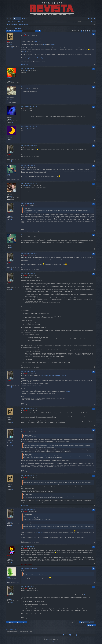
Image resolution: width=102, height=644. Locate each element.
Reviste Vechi (25, 65)
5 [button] (90, 31)
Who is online (11, 629)
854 (11, 178)
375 (11, 581)
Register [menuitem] (95, 19)
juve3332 (9, 96)
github (86, 594)
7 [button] (93, 31)
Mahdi (9, 556)
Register (21, 22)
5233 (11, 81)
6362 (11, 559)
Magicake (9, 136)
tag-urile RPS (39, 533)
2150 (11, 100)
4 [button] (88, 31)
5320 (11, 120)
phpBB (46, 638)
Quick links (8, 19)
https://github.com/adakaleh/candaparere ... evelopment (39, 58)
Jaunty (9, 41)
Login (15, 22)
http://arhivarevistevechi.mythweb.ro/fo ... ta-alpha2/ (54, 375)
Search (9, 22)
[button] (78, 31)
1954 (11, 45)
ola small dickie (11, 193)
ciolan (9, 577)
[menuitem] (61, 19)
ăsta (36, 500)
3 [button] (86, 31)
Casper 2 (53, 44)
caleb (8, 174)
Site (11, 19)
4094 (11, 158)
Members (26, 19)
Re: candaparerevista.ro (29, 68)
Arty (48, 640)
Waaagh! (9, 78)
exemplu (33, 390)
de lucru (24, 51)
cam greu (28, 531)
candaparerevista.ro (14, 28)
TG (8, 116)
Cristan (9, 154)
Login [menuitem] (92, 19)
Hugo (45, 44)
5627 (11, 140)
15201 (12, 196)
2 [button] (83, 31)
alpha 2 (36, 41)
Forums (18, 19)
